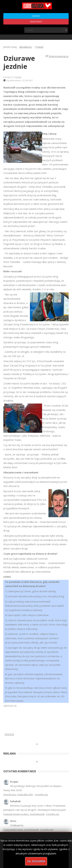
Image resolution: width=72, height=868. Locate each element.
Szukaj (66, 30)
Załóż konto (36, 22)
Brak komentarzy (59, 56)
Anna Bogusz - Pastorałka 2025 (18, 795)
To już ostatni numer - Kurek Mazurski (21, 829)
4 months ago (41, 795)
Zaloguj (36, 16)
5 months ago (47, 829)
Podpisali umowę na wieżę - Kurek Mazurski (24, 814)
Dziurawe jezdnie (19, 62)
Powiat (18, 77)
